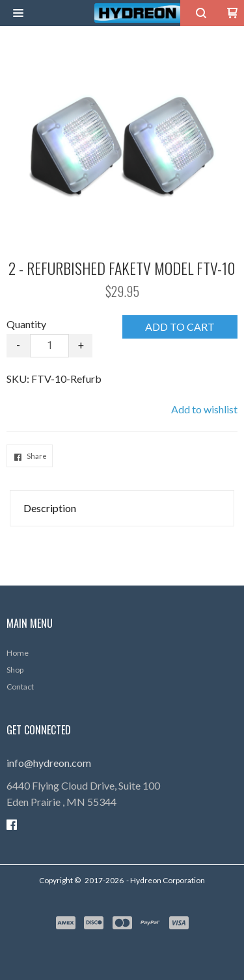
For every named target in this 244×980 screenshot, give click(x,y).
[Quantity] (49, 346)
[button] (18, 13)
